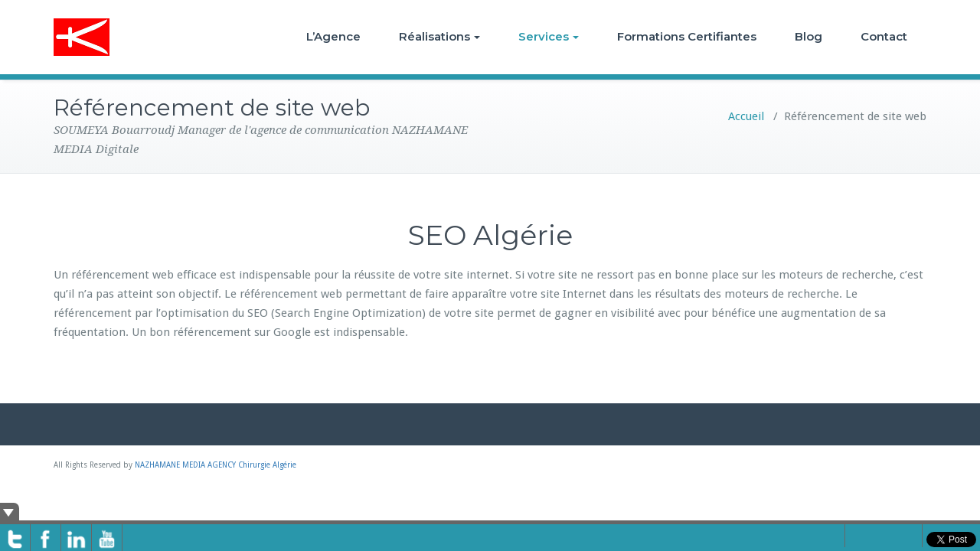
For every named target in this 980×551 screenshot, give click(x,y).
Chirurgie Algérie (267, 465)
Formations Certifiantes (687, 36)
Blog (808, 36)
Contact (884, 36)
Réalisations (439, 36)
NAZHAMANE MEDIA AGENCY (185, 465)
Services (549, 36)
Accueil (746, 116)
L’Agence (333, 36)
